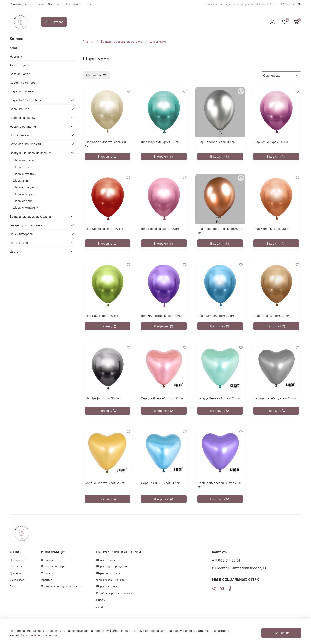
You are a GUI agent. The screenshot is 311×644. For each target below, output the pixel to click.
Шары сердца (23, 201)
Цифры (101, 600)
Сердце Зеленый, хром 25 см (219, 398)
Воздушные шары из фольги (30, 216)
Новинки (16, 56)
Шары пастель (23, 160)
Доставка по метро (53, 566)
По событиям (19, 135)
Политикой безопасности (38, 635)
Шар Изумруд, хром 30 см (160, 142)
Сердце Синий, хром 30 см (161, 483)
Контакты (37, 4)
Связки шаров (20, 74)
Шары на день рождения (112, 566)
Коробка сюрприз (23, 83)
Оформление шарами (25, 144)
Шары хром (21, 167)
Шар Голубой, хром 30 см (216, 316)
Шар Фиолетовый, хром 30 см (163, 316)
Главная (88, 41)
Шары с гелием (106, 560)
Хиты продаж (19, 65)
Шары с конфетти (26, 207)
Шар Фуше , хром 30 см (271, 142)
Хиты (99, 607)
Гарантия (47, 580)
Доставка (54, 4)
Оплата (46, 573)
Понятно (281, 633)
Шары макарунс (24, 194)
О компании (18, 4)
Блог (88, 4)
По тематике (19, 243)
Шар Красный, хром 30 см (104, 229)
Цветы (14, 251)
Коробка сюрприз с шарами (114, 593)
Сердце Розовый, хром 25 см (162, 398)
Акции (14, 47)
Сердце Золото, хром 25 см (105, 483)
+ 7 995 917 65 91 (226, 561)
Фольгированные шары (111, 580)
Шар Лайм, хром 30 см (101, 316)
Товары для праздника (26, 225)
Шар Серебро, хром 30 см (216, 142)
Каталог (54, 22)
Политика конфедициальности (61, 586)
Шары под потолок (23, 91)
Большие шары (21, 109)
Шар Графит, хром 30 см (102, 398)
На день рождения (23, 126)
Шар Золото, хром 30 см (271, 316)
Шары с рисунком (26, 187)
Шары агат (21, 180)
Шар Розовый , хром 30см (160, 229)
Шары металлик (24, 174)
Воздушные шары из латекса (121, 41)
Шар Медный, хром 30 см (272, 229)
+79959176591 (291, 4)
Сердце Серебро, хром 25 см (275, 398)
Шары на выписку (23, 118)
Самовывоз (73, 4)
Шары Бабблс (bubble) (26, 100)
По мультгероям (22, 234)
